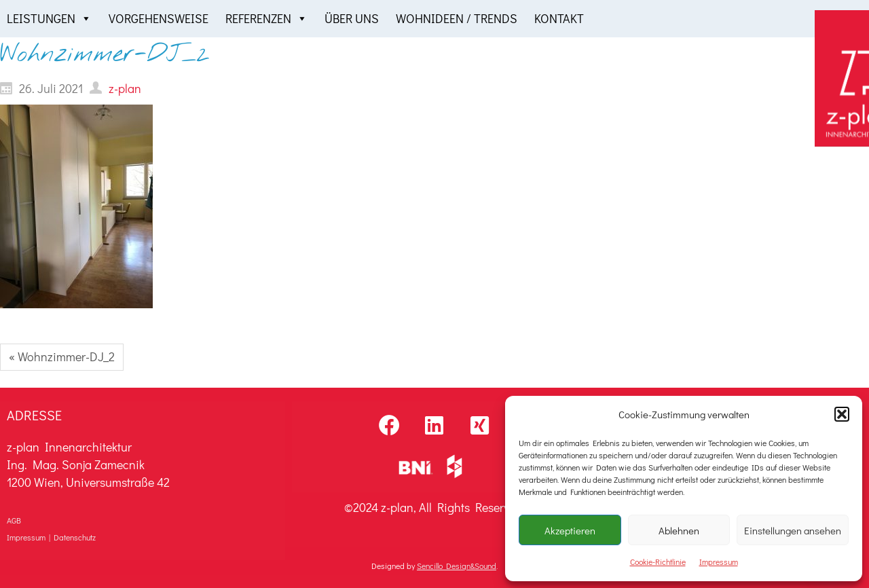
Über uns (352, 18)
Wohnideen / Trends (457, 18)
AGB (14, 520)
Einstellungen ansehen (793, 530)
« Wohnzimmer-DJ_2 (62, 356)
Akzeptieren (570, 530)
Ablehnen (679, 530)
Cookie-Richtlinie (658, 562)
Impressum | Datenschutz (51, 537)
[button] (842, 414)
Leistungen (49, 19)
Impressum (719, 562)
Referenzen (266, 19)
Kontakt (559, 18)
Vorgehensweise (159, 18)
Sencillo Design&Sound (457, 566)
